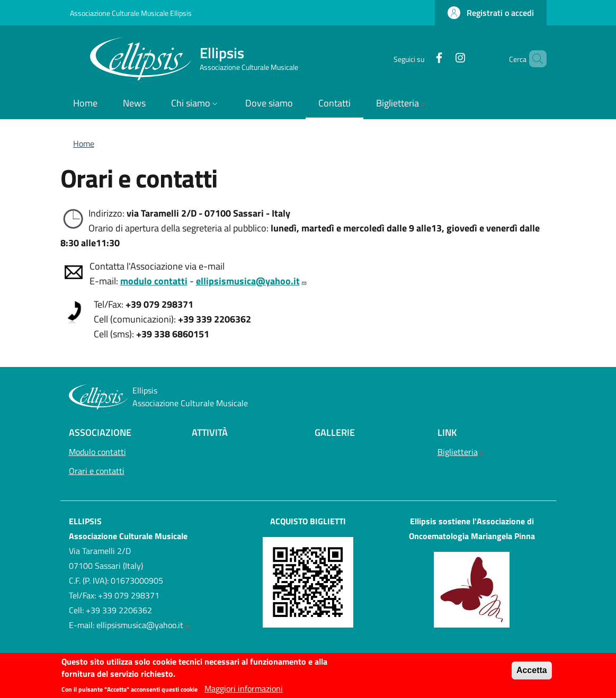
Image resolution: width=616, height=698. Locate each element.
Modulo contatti (97, 452)
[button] (491, 13)
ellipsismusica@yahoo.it (144, 625)
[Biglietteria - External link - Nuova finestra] (401, 104)
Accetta (532, 673)
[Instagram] (442, 59)
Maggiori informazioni (244, 692)
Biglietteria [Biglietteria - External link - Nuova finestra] (461, 452)
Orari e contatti (123, 470)
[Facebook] (421, 59)
